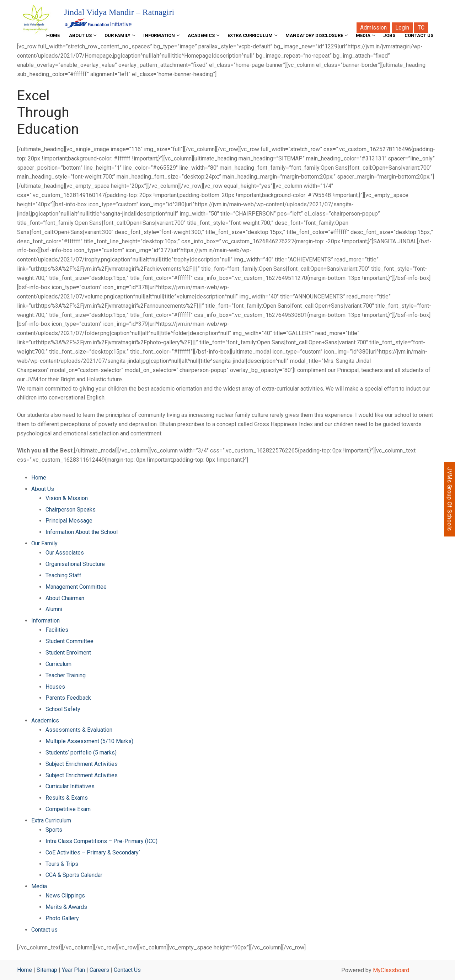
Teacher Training (66, 675)
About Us (43, 489)
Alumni (54, 609)
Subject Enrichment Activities (82, 764)
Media (39, 886)
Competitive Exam (68, 809)
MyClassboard (391, 970)
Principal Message (69, 521)
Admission (373, 28)
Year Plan (73, 970)
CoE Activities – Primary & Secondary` (93, 852)
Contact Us (127, 970)
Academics (45, 721)
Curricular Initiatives (70, 786)
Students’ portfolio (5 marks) (81, 753)
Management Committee (76, 587)
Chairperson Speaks (71, 510)
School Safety (63, 709)
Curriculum (58, 664)
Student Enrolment (68, 653)
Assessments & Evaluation (79, 730)
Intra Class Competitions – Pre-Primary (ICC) (101, 841)
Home (39, 478)
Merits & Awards (66, 907)
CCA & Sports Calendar (74, 875)
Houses (55, 687)
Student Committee (69, 641)
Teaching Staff (63, 575)
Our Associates (65, 553)
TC (421, 28)
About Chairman (65, 598)
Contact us (44, 930)
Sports (54, 830)
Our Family (44, 543)
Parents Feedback (68, 698)
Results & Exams (67, 798)
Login (402, 28)
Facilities (57, 630)
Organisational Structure (75, 564)
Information (45, 621)
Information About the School (82, 532)
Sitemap (47, 970)
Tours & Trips (62, 864)
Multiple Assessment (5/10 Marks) (89, 741)
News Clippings (65, 896)
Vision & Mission (67, 498)
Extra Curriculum (51, 820)
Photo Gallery (62, 918)
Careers (99, 970)
